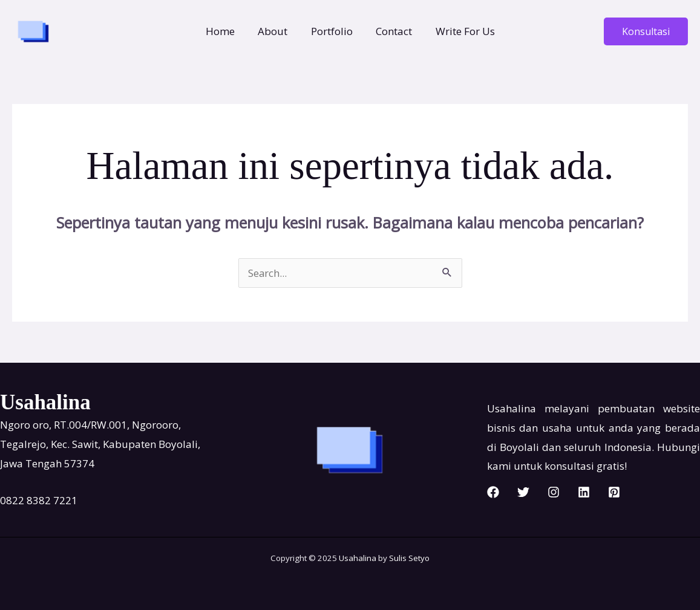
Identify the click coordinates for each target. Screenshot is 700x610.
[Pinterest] (614, 492)
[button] (646, 31)
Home (226, 31)
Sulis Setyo (409, 558)
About (276, 31)
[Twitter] (523, 492)
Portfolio (332, 31)
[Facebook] (493, 492)
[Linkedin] (584, 492)
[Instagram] (554, 492)
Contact (391, 31)
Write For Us (460, 31)
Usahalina (358, 558)
